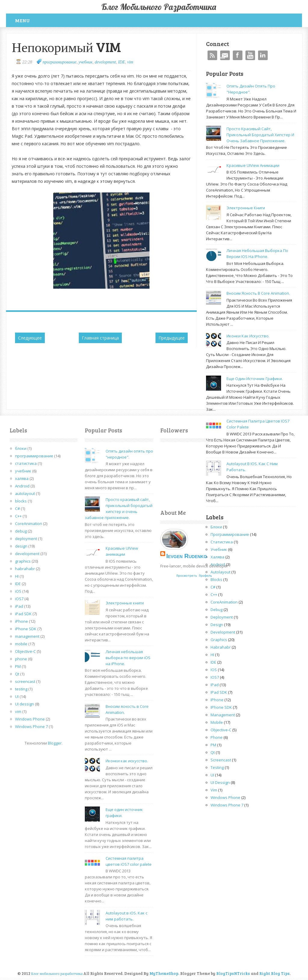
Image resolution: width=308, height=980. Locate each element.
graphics (23, 561)
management (27, 636)
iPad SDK (23, 614)
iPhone (22, 621)
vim (130, 62)
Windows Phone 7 (31, 727)
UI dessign (25, 704)
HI (17, 576)
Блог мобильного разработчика (159, 7)
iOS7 (19, 599)
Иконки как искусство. (248, 336)
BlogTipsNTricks (233, 973)
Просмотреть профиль (194, 576)
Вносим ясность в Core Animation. (258, 293)
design (21, 546)
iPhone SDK (26, 629)
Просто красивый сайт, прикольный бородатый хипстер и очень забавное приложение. (260, 135)
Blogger (55, 743)
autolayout (25, 493)
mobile (21, 644)
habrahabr (25, 569)
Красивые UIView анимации (253, 165)
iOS (18, 591)
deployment (26, 539)
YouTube (250, 55)
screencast (25, 681)
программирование (60, 62)
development (105, 62)
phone (21, 659)
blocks (21, 501)
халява (22, 478)
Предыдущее (172, 338)
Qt (17, 674)
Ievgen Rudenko (187, 556)
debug (21, 531)
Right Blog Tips (274, 973)
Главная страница (100, 338)
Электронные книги (246, 208)
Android (22, 486)
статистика (26, 463)
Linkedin (263, 55)
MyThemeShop (164, 973)
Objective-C (25, 651)
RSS (212, 55)
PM (18, 666)
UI (17, 696)
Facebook (238, 55)
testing (21, 689)
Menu (22, 20)
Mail (225, 55)
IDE (121, 62)
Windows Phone (30, 719)
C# (17, 508)
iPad (19, 606)
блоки (21, 448)
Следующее (30, 338)
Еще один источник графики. (255, 379)
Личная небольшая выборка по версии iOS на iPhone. (128, 658)
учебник (85, 62)
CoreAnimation (29, 524)
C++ (18, 516)
